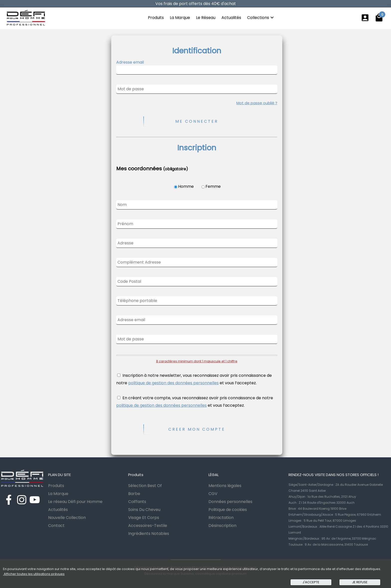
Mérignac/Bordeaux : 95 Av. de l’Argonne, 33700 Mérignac (332, 539)
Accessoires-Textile (148, 526)
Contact (56, 526)
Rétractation (221, 518)
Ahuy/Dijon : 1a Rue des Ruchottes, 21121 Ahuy (322, 497)
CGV (213, 494)
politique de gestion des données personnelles (173, 383)
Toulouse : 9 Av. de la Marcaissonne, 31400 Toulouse (328, 544)
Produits (156, 18)
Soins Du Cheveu (144, 510)
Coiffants (137, 502)
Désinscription (222, 526)
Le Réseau (206, 18)
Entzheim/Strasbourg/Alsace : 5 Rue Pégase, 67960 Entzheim (335, 515)
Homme (186, 186)
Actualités (231, 18)
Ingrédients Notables (149, 534)
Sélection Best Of (145, 486)
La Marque (180, 18)
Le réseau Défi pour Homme (75, 502)
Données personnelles (230, 502)
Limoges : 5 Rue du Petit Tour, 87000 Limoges (322, 521)
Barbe (134, 494)
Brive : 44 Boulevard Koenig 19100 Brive (317, 509)
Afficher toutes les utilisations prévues (34, 574)
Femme (213, 186)
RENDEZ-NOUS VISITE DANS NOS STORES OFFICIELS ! (334, 475)
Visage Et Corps (144, 518)
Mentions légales (225, 486)
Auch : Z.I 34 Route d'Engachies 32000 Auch (322, 503)
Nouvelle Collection (67, 518)
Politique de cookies (228, 510)
